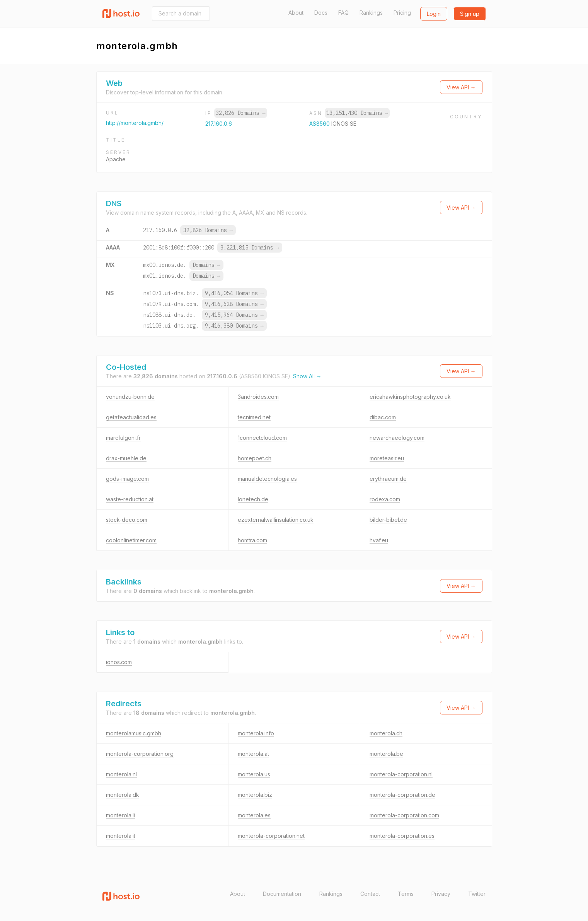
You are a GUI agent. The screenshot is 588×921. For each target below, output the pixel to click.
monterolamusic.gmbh (134, 733)
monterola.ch (386, 733)
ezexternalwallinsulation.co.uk (276, 520)
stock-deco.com (127, 520)
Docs (321, 13)
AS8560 (320, 124)
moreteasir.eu (387, 458)
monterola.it (121, 836)
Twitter (477, 894)
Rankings (371, 13)
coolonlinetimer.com (131, 540)
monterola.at (253, 754)
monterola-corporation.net (271, 836)
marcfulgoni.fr (123, 438)
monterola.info (256, 733)
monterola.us (254, 774)
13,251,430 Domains (357, 113)
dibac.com (383, 417)
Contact (370, 894)
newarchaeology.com (397, 438)
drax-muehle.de (126, 458)
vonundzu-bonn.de (130, 397)
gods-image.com (127, 479)
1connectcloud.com (262, 438)
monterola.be (386, 754)
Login (434, 14)
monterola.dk (123, 795)
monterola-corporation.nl (401, 774)
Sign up (470, 14)
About (296, 13)
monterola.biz (255, 795)
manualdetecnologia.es (267, 479)
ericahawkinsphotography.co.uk (410, 397)
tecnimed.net (254, 417)
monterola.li (120, 815)
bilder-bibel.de (388, 520)
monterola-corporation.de (402, 795)
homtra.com (252, 540)
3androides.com (258, 397)
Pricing (402, 13)
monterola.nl (121, 774)
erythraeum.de (388, 479)
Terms (406, 894)
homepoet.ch (255, 458)
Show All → (307, 376)
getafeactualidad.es (131, 417)
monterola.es (254, 815)
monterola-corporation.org (140, 754)
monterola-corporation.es (402, 836)
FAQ (343, 13)
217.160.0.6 (219, 124)
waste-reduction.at (130, 499)
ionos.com (119, 662)
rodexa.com (385, 499)
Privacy (441, 894)
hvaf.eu (379, 540)
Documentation (282, 894)
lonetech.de (253, 499)
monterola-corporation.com (404, 815)
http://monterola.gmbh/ (135, 123)
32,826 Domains (240, 113)
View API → (461, 87)
